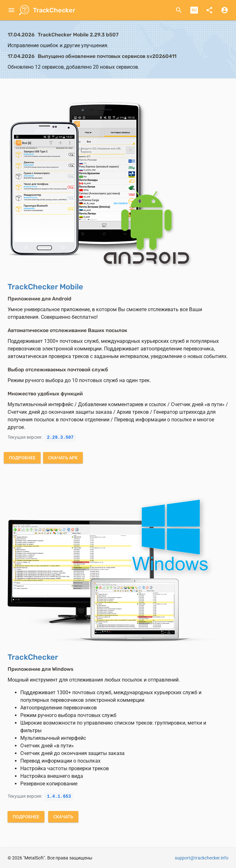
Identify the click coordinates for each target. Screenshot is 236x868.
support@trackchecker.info (202, 858)
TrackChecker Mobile (45, 287)
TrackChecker (54, 10)
